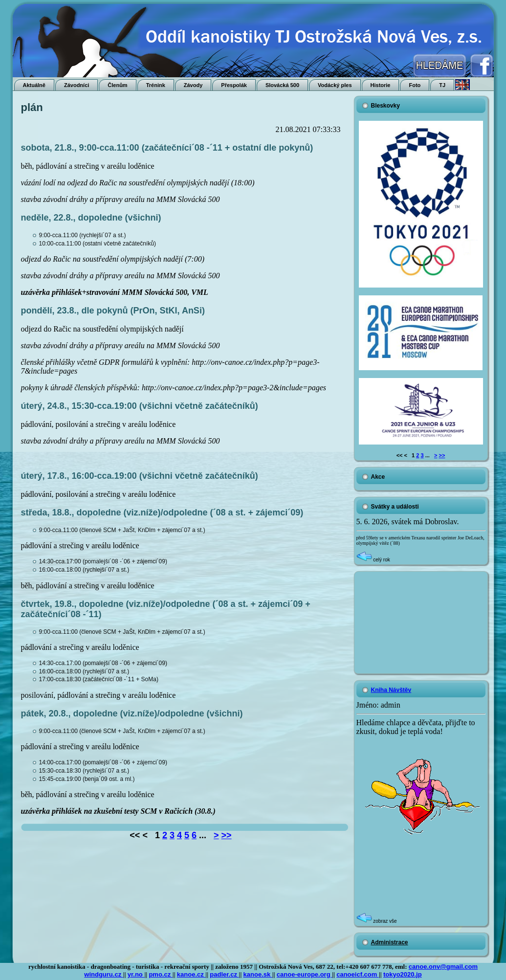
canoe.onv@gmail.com (443, 967)
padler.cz (224, 974)
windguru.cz (103, 974)
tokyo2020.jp (403, 974)
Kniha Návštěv (391, 690)
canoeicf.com (358, 974)
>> (227, 835)
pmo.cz (160, 974)
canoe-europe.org (304, 974)
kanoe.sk (258, 974)
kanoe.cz (191, 974)
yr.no (136, 974)
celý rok (373, 560)
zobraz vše (377, 921)
